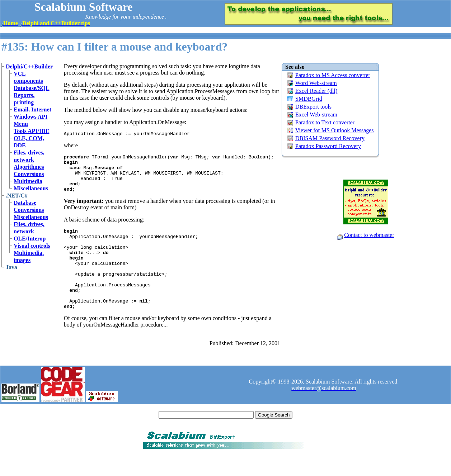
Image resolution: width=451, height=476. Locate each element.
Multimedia (28, 181)
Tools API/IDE (31, 131)
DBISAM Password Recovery (330, 138)
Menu (21, 124)
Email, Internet (32, 110)
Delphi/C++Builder (29, 66)
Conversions (29, 174)
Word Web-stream (316, 83)
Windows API (30, 117)
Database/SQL (32, 88)
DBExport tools (313, 107)
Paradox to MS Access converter (333, 75)
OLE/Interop (30, 239)
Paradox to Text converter (325, 122)
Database (25, 203)
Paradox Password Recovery (328, 146)
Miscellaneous (31, 188)
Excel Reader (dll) (316, 91)
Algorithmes (29, 167)
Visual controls (32, 246)
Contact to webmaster (369, 235)
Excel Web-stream (316, 115)
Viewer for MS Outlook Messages (335, 130)
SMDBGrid (309, 99)
